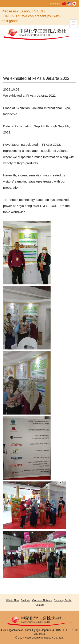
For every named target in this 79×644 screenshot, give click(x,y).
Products (26, 600)
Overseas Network (42, 600)
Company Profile (63, 600)
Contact (39, 605)
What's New (12, 600)
